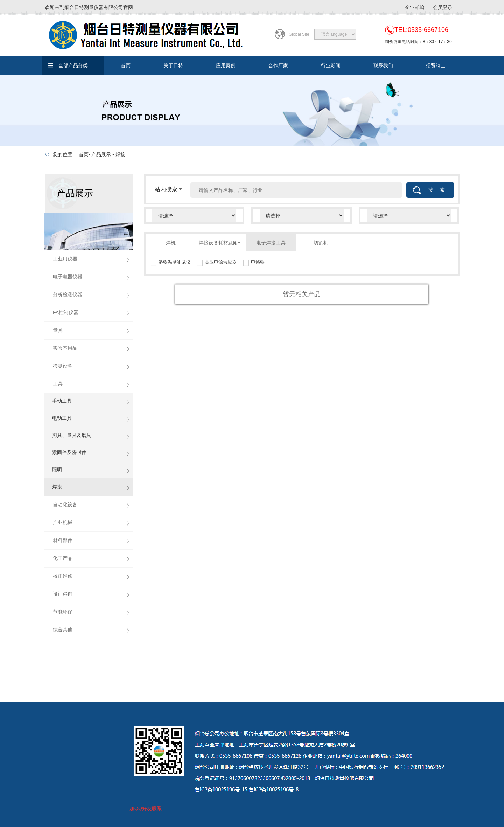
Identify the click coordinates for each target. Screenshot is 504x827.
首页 (126, 65)
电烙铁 (258, 262)
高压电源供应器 (221, 262)
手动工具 (62, 401)
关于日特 (173, 65)
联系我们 (383, 65)
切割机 (321, 243)
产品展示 (101, 154)
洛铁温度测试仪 (174, 262)
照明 (57, 470)
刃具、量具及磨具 (72, 435)
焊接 (120, 154)
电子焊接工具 (271, 243)
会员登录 (443, 7)
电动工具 (62, 418)
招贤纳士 (436, 65)
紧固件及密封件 (69, 452)
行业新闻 (331, 65)
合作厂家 (278, 65)
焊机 (171, 243)
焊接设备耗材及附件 (221, 243)
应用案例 (226, 65)
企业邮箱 (415, 7)
